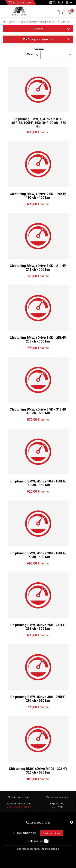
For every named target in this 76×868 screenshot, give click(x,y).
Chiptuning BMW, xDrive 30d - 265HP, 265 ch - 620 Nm (38, 699)
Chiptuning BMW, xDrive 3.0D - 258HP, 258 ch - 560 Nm (38, 340)
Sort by (33, 54)
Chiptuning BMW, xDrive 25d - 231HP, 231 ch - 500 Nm (38, 627)
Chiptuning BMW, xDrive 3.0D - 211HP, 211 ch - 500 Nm (38, 268)
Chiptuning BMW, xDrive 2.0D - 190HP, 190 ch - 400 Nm (38, 196)
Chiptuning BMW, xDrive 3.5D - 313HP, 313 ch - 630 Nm (38, 411)
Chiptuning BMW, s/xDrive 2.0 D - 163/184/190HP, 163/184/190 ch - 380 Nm (38, 123)
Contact (56, 2)
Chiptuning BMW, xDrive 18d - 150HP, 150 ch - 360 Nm (38, 483)
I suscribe (52, 833)
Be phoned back (22, 3)
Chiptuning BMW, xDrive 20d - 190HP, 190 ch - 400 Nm (38, 555)
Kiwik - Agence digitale (46, 849)
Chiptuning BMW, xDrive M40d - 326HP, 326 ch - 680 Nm (38, 771)
